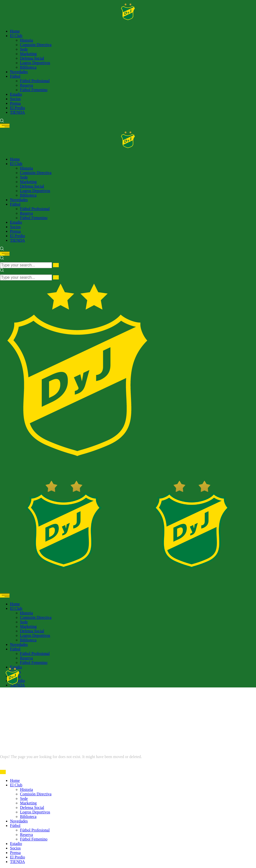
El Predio (17, 857)
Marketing (28, 803)
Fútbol (15, 826)
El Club (16, 785)
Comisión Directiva (36, 794)
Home (15, 780)
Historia (26, 789)
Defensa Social (32, 808)
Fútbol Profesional (35, 830)
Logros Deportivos (35, 812)
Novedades (19, 821)
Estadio (16, 844)
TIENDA (17, 862)
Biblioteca (28, 817)
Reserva (26, 835)
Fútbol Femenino (34, 839)
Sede (24, 799)
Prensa (15, 853)
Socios (15, 848)
